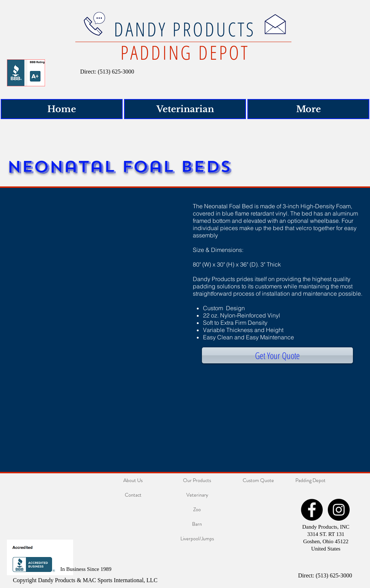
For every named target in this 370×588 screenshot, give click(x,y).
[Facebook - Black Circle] (312, 510)
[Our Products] (197, 481)
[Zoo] (197, 510)
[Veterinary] (197, 495)
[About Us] (133, 481)
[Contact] (133, 495)
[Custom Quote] (258, 481)
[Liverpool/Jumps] (197, 539)
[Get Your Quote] (277, 355)
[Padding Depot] (311, 481)
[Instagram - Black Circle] (339, 510)
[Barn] (197, 524)
